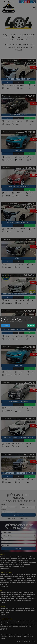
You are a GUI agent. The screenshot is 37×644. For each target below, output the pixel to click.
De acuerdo (31, 325)
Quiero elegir (6, 325)
